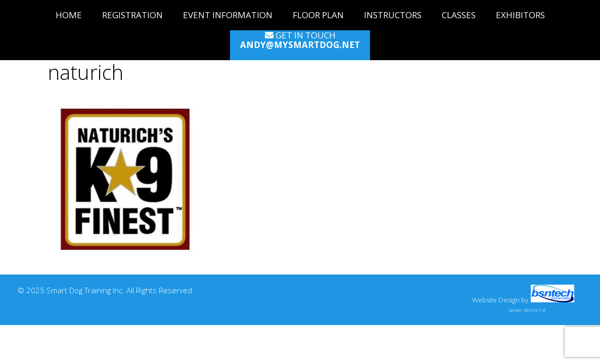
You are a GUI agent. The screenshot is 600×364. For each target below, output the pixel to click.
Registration (132, 15)
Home (69, 15)
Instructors (393, 15)
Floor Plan (318, 15)
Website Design (496, 300)
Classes (459, 15)
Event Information (228, 15)
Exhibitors (520, 15)
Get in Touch (300, 40)
